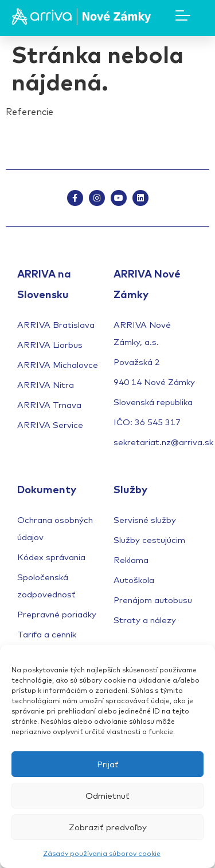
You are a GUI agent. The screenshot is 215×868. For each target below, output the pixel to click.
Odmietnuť (107, 796)
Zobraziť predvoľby (108, 827)
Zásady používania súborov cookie (102, 853)
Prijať (108, 764)
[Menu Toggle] (183, 15)
